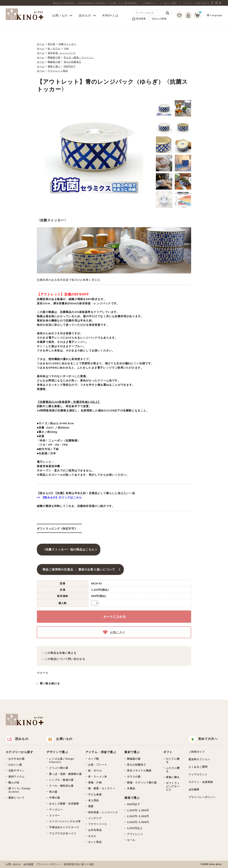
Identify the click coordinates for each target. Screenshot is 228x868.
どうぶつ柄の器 (59, 768)
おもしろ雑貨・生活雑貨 (64, 804)
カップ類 (94, 759)
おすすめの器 (16, 759)
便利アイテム (16, 777)
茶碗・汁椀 (95, 783)
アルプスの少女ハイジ (63, 833)
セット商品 (95, 842)
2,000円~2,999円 (138, 816)
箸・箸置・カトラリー (102, 788)
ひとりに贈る (173, 760)
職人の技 (14, 783)
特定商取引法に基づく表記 (79, 864)
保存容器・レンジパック (62, 53)
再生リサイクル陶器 (139, 771)
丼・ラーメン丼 (98, 777)
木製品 (131, 788)
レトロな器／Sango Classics (62, 760)
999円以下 (70, 66)
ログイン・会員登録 (201, 782)
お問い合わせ (202, 3)
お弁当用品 (95, 830)
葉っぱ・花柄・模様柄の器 (65, 774)
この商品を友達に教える (61, 653)
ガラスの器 (134, 777)
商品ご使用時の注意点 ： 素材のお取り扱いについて (80, 569)
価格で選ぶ (54, 66)
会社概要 (194, 789)
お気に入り (114, 632)
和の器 (52, 44)
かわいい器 (15, 765)
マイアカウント (198, 774)
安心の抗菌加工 (73, 62)
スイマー (55, 816)
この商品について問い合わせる (65, 659)
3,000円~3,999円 (138, 822)
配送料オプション (199, 759)
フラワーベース (98, 824)
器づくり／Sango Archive (20, 790)
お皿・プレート (98, 765)
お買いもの (59, 739)
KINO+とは (111, 15)
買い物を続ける (50, 683)
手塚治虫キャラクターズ (64, 827)
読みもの (17, 739)
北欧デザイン (16, 771)
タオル (92, 836)
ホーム (41, 44)
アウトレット (135, 834)
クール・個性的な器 (61, 786)
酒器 (91, 806)
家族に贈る (173, 777)
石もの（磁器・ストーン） (79, 57)
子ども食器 (95, 794)
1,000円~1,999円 (138, 810)
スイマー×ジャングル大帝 (65, 821)
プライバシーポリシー (202, 797)
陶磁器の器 (54, 57)
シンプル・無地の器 (61, 780)
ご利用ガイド (150, 3)
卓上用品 (94, 800)
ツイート (43, 673)
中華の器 (55, 798)
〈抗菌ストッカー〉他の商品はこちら (69, 549)
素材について (16, 798)
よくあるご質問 (168, 3)
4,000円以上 (135, 828)
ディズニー (56, 810)
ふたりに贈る (173, 769)
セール (131, 840)
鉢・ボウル (54, 48)
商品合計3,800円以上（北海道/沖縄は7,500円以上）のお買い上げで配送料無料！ (96, 3)
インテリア (95, 818)
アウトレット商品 (58, 71)
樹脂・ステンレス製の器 (142, 783)
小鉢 (66, 48)
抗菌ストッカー (67, 44)
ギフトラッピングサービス (173, 786)
